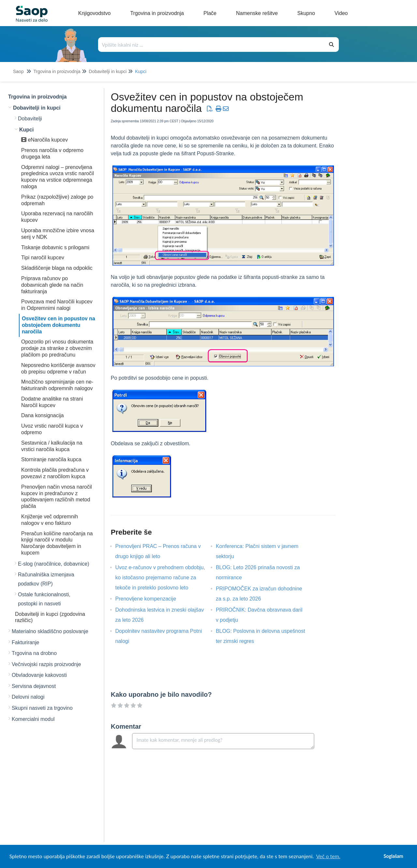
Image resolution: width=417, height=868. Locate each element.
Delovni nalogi (28, 697)
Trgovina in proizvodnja (57, 71)
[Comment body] (223, 741)
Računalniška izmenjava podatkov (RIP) (46, 579)
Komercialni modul (33, 719)
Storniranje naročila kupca (51, 459)
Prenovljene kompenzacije (151, 599)
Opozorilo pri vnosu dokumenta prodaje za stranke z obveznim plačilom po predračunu (57, 348)
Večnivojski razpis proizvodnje (46, 664)
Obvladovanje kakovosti (39, 675)
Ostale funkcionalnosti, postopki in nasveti (44, 599)
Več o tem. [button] (328, 856)
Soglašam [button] (393, 856)
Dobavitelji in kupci (108, 71)
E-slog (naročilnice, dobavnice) (54, 564)
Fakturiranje (25, 642)
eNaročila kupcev (44, 140)
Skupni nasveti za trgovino (42, 708)
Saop (18, 71)
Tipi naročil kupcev (43, 258)
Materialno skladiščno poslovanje (50, 631)
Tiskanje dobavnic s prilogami (55, 247)
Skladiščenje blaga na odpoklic (57, 268)
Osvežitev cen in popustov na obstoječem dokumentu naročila (58, 325)
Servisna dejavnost (34, 686)
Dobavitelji (30, 119)
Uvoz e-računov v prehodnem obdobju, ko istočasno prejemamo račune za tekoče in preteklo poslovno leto (160, 578)
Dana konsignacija (43, 415)
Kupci (141, 71)
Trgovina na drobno (34, 653)
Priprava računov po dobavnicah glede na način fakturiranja (52, 285)
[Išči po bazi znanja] (212, 45)
